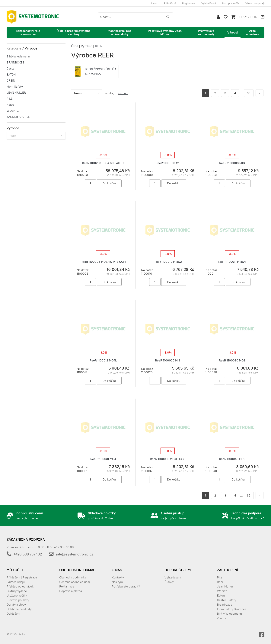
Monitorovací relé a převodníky (120, 32)
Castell (11, 68)
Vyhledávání (209, 3)
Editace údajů (16, 582)
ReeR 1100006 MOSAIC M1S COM (103, 262)
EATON (11, 74)
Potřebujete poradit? (126, 586)
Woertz (222, 591)
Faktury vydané (17, 591)
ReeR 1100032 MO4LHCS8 (168, 459)
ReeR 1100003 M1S (232, 163)
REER (10, 105)
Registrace (189, 3)
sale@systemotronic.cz (74, 554)
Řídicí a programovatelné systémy (74, 32)
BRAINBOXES (15, 62)
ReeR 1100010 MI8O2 (168, 262)
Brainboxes (225, 604)
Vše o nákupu (255, 3)
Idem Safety (15, 86)
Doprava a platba (71, 591)
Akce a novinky (252, 32)
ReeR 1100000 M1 (168, 163)
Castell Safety (227, 600)
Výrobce (87, 46)
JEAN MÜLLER (16, 92)
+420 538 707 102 (28, 554)
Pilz (219, 577)
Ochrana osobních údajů (75, 582)
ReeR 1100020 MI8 (168, 360)
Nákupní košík (231, 3)
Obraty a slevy (16, 604)
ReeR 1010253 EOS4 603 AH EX (103, 163)
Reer (220, 582)
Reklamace (67, 586)
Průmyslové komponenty (206, 32)
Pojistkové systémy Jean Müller (165, 32)
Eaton (221, 595)
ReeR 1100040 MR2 (232, 459)
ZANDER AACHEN (18, 117)
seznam (123, 93)
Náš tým (117, 582)
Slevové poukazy (18, 600)
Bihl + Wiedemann (229, 613)
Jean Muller (225, 586)
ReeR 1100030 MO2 (232, 360)
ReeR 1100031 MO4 (103, 459)
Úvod (154, 3)
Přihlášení (170, 3)
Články (169, 582)
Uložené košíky (17, 595)
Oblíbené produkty (19, 609)
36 (249, 93)
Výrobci (233, 32)
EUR (254, 17)
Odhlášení (13, 613)
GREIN (11, 80)
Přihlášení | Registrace (22, 577)
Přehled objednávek (20, 586)
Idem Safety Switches (232, 609)
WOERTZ (13, 111)
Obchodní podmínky (73, 577)
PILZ (10, 99)
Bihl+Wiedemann (18, 56)
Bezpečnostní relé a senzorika (28, 32)
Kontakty (118, 577)
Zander (222, 618)
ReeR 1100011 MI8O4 (232, 262)
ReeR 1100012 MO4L (103, 360)
